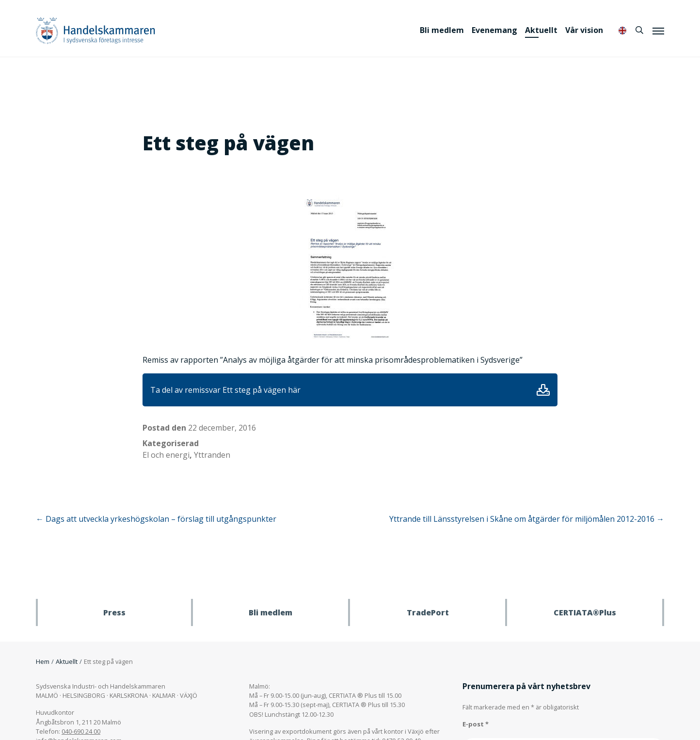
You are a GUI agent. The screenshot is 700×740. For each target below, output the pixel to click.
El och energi (166, 455)
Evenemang (494, 30)
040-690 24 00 (81, 731)
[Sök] (639, 30)
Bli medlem (442, 30)
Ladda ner (543, 390)
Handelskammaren (95, 30)
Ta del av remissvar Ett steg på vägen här (225, 390)
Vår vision (584, 30)
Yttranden (212, 455)
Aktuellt (541, 30)
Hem (43, 661)
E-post (476, 724)
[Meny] (658, 31)
